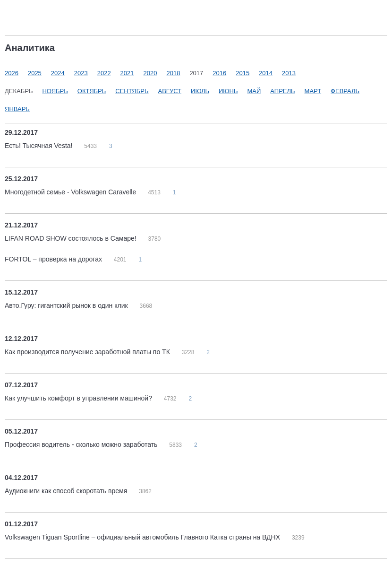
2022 (104, 73)
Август (170, 91)
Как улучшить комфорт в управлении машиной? (79, 398)
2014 (266, 73)
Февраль (345, 91)
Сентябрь (132, 91)
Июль (200, 91)
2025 (35, 73)
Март (313, 91)
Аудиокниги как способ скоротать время (67, 491)
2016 (219, 73)
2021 (127, 73)
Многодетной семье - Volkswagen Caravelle (71, 192)
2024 (58, 73)
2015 (243, 73)
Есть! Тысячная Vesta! (39, 146)
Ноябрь (55, 91)
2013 (289, 73)
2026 (12, 73)
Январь (17, 109)
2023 (81, 73)
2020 (150, 73)
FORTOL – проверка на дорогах (54, 259)
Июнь (228, 91)
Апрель (282, 91)
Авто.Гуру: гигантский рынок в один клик (67, 305)
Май (254, 91)
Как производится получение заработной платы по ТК (88, 352)
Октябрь (92, 91)
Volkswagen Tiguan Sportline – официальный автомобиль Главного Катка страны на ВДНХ (143, 537)
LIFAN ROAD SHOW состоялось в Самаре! (72, 238)
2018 (173, 73)
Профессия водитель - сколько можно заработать (82, 444)
